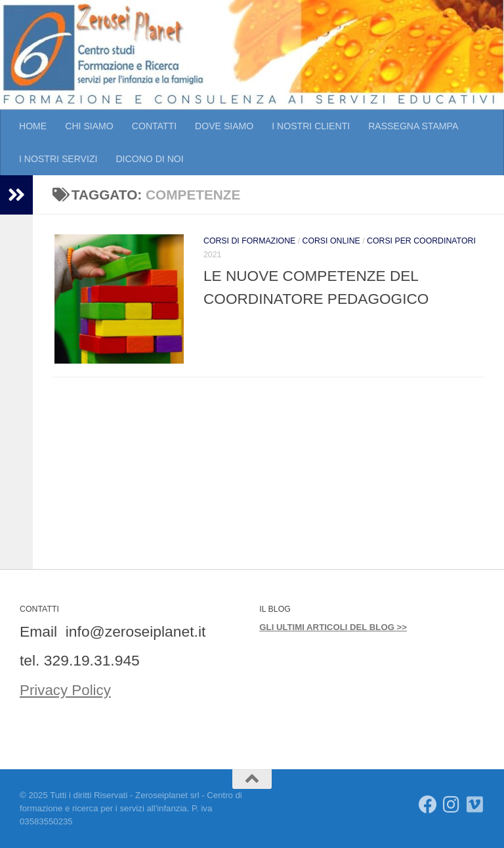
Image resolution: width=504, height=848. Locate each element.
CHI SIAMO (89, 126)
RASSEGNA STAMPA (413, 126)
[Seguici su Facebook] (428, 805)
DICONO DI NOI (149, 159)
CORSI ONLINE (331, 241)
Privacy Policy (66, 690)
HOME (33, 126)
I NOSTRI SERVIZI (58, 159)
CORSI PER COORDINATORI (421, 241)
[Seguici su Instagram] (451, 805)
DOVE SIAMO (224, 126)
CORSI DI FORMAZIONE (249, 241)
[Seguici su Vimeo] (475, 805)
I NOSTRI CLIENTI (311, 126)
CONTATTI (154, 126)
